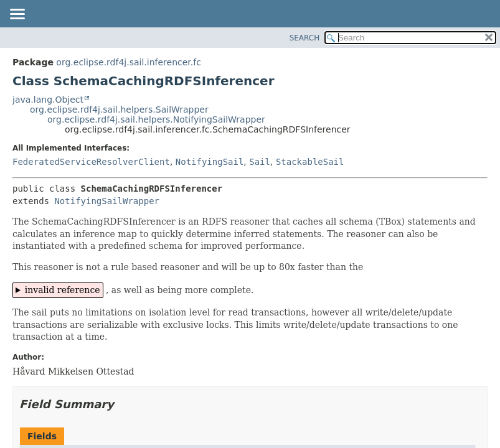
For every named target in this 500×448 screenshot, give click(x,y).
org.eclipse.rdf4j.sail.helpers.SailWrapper (119, 110)
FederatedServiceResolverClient (91, 162)
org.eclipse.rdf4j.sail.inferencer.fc (129, 62)
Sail (260, 162)
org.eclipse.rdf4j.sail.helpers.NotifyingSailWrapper (156, 119)
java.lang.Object (48, 100)
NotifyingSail (210, 162)
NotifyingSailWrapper (107, 201)
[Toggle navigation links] (17, 15)
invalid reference (63, 290)
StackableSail (310, 162)
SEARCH (305, 38)
